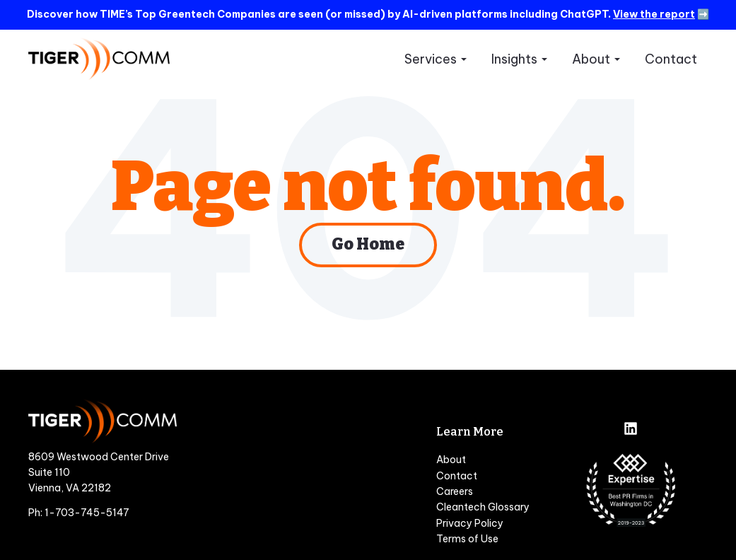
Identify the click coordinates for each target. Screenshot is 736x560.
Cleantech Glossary (483, 507)
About (591, 59)
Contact (671, 59)
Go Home (368, 245)
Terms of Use (467, 539)
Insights (514, 59)
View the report (654, 14)
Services (431, 59)
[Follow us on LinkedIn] (631, 430)
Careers (455, 491)
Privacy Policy (470, 523)
